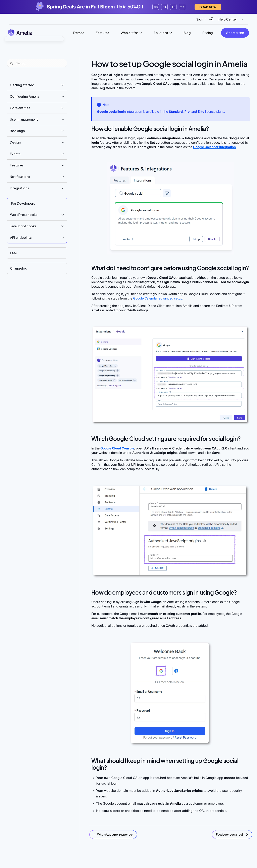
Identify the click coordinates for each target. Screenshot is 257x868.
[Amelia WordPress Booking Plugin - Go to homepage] (20, 33)
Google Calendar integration (214, 147)
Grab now (208, 7)
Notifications (20, 177)
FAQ (13, 253)
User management (24, 119)
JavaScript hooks (23, 226)
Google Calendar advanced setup (158, 298)
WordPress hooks (24, 215)
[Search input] (41, 63)
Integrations (19, 188)
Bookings (17, 131)
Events (15, 154)
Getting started (22, 85)
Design (15, 142)
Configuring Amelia (24, 96)
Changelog (19, 268)
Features (17, 165)
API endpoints (21, 238)
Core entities (20, 108)
